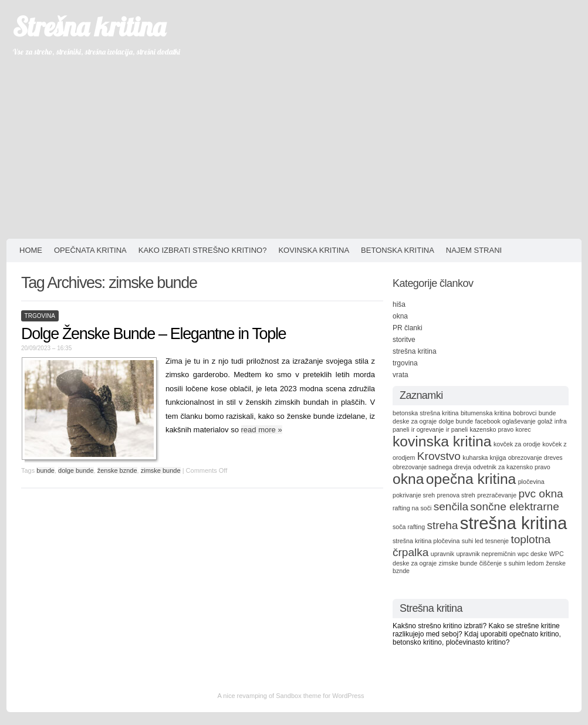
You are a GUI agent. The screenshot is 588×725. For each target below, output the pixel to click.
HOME (31, 250)
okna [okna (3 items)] (408, 479)
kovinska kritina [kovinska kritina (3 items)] (442, 441)
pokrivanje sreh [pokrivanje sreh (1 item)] (414, 495)
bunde (45, 470)
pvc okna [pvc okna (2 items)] (540, 494)
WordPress (348, 696)
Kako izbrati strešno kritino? (203, 250)
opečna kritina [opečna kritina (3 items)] (471, 479)
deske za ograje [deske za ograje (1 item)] (415, 421)
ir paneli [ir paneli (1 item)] (457, 429)
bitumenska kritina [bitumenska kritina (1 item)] (486, 413)
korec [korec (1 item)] (523, 429)
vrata (401, 375)
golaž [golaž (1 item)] (545, 421)
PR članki (408, 328)
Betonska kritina (398, 250)
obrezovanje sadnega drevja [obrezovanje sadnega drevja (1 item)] (432, 467)
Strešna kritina (89, 26)
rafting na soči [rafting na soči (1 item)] (412, 508)
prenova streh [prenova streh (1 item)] (456, 495)
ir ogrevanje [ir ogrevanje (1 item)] (428, 429)
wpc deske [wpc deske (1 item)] (532, 554)
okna (400, 316)
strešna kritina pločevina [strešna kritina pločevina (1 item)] (426, 541)
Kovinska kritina (314, 250)
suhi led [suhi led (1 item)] (473, 541)
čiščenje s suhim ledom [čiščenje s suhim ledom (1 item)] (512, 563)
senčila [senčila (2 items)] (451, 507)
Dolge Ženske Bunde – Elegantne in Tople (153, 334)
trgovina (40, 316)
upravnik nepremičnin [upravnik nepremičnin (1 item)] (486, 554)
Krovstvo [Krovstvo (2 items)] (439, 456)
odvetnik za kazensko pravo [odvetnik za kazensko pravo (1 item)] (512, 467)
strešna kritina (415, 351)
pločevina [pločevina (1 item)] (531, 482)
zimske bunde (161, 470)
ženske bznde (117, 470)
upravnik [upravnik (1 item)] (442, 554)
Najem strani (474, 250)
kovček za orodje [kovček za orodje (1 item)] (517, 444)
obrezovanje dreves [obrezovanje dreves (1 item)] (535, 458)
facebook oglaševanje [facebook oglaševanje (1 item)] (506, 421)
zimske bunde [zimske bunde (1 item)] (458, 563)
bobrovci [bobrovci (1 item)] (525, 413)
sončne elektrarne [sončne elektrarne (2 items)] (514, 507)
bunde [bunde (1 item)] (548, 413)
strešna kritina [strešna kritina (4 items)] (514, 523)
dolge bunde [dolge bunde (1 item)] (456, 421)
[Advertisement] (294, 151)
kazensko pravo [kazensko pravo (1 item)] (492, 429)
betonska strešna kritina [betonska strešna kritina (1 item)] (426, 413)
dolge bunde (76, 470)
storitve (404, 340)
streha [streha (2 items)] (442, 525)
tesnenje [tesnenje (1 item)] (497, 541)
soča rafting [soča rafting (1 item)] (409, 527)
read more (262, 430)
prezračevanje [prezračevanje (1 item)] (497, 495)
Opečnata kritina (90, 250)
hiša (399, 304)
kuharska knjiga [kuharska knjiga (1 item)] (484, 458)
